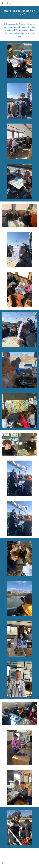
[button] (2, 3)
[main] (20, 12)
